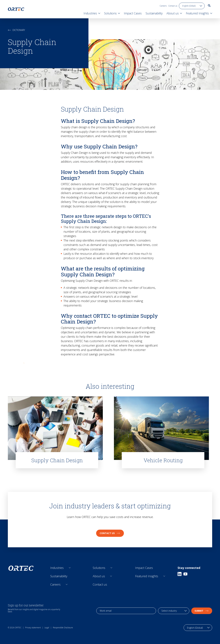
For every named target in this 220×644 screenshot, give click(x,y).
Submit (202, 611)
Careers (163, 6)
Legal (47, 628)
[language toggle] (192, 6)
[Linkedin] (180, 574)
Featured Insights (147, 576)
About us (99, 576)
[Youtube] (185, 574)
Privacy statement (33, 628)
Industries (57, 568)
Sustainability (59, 576)
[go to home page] (16, 9)
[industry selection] (174, 611)
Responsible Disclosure (63, 628)
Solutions (99, 568)
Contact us (173, 6)
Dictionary (16, 30)
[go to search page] (209, 6)
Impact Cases (144, 568)
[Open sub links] (70, 568)
